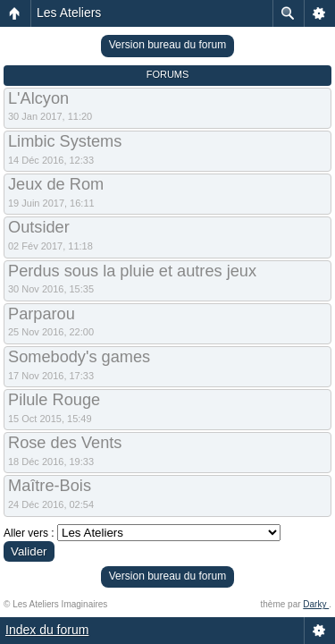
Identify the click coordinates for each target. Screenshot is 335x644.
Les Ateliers (69, 13)
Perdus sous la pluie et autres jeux (132, 271)
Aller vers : (29, 533)
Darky (316, 604)
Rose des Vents (65, 443)
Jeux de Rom (56, 184)
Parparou (42, 314)
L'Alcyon (38, 98)
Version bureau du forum (167, 45)
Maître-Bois (50, 486)
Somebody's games (79, 357)
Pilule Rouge (54, 400)
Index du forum (47, 630)
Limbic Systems (65, 141)
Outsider (39, 227)
